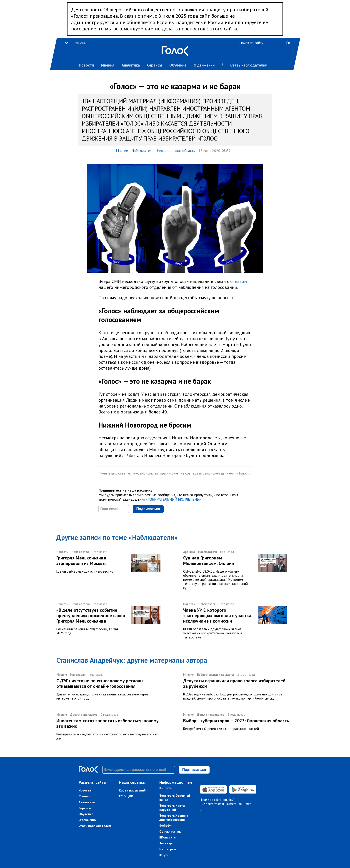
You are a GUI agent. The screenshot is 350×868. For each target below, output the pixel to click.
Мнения (108, 65)
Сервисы (155, 65)
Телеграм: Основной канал (175, 798)
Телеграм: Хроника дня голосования (174, 818)
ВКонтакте (167, 837)
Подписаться (148, 509)
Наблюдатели (142, 151)
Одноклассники (171, 831)
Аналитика (131, 65)
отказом (239, 281)
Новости (86, 65)
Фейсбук (166, 826)
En (288, 43)
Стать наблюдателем (249, 65)
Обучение (178, 65)
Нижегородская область (176, 151)
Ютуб (163, 855)
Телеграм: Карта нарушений (172, 808)
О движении (204, 65)
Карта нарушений (132, 790)
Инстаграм (168, 849)
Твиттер (166, 843)
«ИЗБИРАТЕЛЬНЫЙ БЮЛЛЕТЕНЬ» (173, 499)
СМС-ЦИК (126, 796)
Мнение (122, 151)
